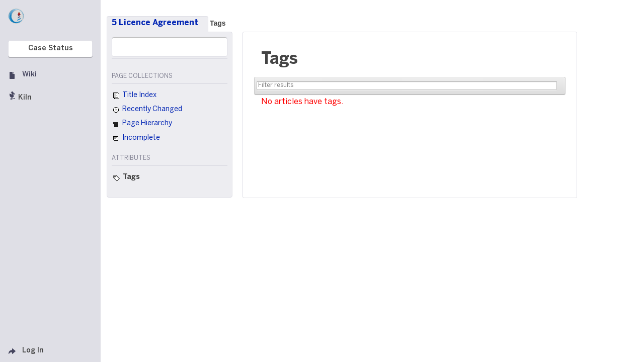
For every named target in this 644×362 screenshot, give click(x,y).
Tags (218, 23)
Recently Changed (147, 110)
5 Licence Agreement (155, 23)
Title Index (134, 96)
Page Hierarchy (142, 125)
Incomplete (136, 139)
